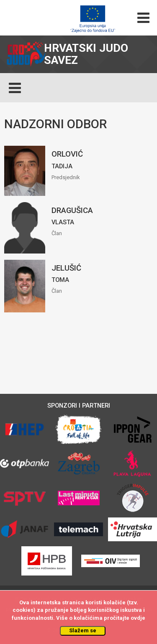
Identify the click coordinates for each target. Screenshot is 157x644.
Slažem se (83, 630)
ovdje (138, 618)
